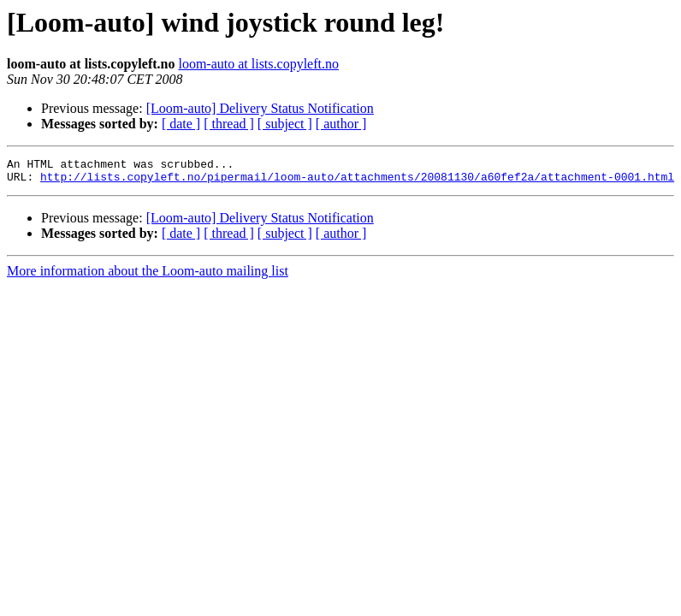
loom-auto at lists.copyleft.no (258, 64)
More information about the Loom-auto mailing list (148, 276)
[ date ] (181, 124)
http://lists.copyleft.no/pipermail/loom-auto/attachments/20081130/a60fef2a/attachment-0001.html (357, 181)
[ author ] (341, 124)
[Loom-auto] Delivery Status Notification (260, 108)
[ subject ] (285, 124)
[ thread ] (229, 124)
